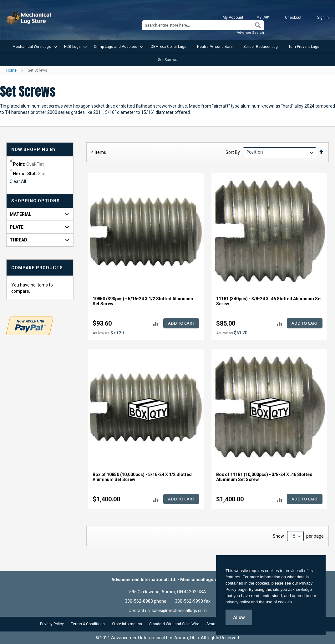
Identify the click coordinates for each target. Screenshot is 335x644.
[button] (156, 324)
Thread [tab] (18, 240)
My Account (233, 18)
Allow (239, 617)
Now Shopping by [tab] (34, 150)
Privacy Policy (52, 624)
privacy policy (238, 602)
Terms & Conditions (88, 624)
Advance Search (250, 33)
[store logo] (29, 18)
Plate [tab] (17, 227)
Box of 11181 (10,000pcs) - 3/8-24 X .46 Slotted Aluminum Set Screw (264, 477)
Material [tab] (20, 214)
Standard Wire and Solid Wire (174, 624)
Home (12, 70)
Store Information (127, 624)
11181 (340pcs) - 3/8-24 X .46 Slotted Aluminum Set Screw (269, 301)
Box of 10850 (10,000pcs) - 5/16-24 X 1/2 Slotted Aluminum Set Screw (142, 477)
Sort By (233, 152)
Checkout (293, 18)
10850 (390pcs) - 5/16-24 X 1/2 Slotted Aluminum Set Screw (143, 301)
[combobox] (203, 25)
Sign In (323, 18)
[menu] (167, 53)
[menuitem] (33, 47)
